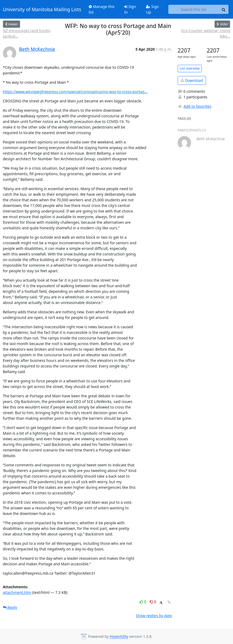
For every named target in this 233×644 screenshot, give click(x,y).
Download (192, 80)
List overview (190, 68)
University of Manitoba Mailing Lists (42, 9)
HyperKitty (119, 637)
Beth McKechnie (37, 49)
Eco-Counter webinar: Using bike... (206, 33)
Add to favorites (195, 106)
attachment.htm (17, 592)
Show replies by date (154, 616)
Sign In (130, 9)
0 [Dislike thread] (153, 602)
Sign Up (152, 9)
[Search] (224, 9)
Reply (10, 607)
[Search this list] (194, 9)
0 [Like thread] (143, 602)
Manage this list (102, 9)
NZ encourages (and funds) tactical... (27, 33)
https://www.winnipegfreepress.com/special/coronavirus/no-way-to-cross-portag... (75, 92)
